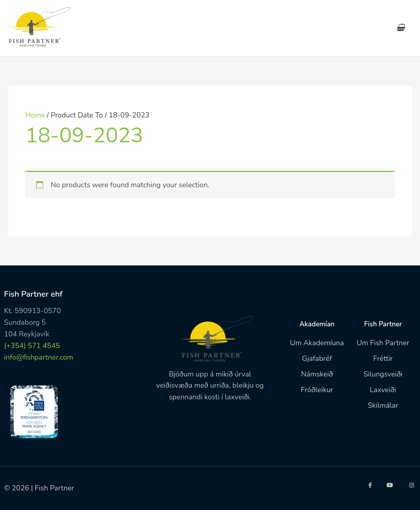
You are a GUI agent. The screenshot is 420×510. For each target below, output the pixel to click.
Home (35, 115)
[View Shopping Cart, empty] (401, 28)
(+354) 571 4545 (32, 346)
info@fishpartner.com (39, 357)
